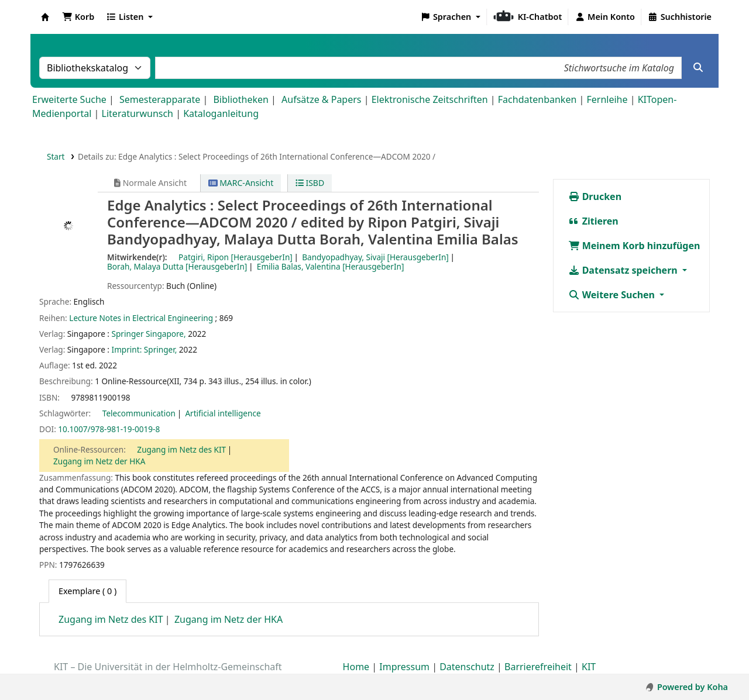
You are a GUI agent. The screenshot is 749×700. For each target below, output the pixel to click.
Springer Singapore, (149, 334)
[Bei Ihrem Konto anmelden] (605, 17)
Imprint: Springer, (145, 349)
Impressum (404, 667)
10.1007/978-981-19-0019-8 (109, 429)
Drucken (595, 196)
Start (56, 156)
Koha (45, 17)
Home (356, 667)
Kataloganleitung (221, 113)
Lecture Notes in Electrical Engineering (141, 318)
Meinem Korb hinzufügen (634, 246)
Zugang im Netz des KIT (181, 449)
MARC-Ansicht (241, 183)
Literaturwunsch (138, 113)
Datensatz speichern (624, 270)
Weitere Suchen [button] (613, 295)
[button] (78, 17)
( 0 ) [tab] (87, 591)
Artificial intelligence (223, 413)
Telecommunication (139, 413)
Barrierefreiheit (538, 667)
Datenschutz (467, 667)
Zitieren (593, 221)
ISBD (310, 183)
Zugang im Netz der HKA (99, 461)
